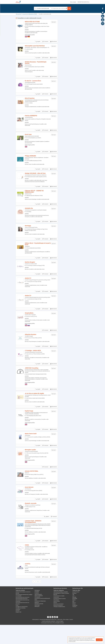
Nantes (74, 619)
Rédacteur (37, 622)
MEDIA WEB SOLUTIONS (36, 22)
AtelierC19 (32, 284)
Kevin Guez (32, 138)
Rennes (74, 623)
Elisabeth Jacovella (34, 520)
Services (55, 622)
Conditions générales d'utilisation (49, 640)
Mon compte (73, 2)
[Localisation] (59, 8)
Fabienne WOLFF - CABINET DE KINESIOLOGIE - (38, 195)
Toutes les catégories (59, 610)
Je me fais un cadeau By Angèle (38, 404)
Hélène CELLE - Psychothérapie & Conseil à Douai (38, 249)
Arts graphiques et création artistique (61, 612)
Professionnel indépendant (40, 620)
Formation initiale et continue (60, 618)
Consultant (18, 628)
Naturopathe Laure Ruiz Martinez (38, 46)
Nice (73, 620)
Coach (17, 624)
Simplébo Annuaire (60, 642)
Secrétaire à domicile (39, 623)
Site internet (54, 42)
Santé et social (57, 620)
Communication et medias (59, 615)
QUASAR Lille (32, 214)
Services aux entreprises (58, 623)
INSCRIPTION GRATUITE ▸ (83, 2)
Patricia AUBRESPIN (35, 120)
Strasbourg (75, 624)
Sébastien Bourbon (34, 343)
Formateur (37, 611)
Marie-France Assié (34, 444)
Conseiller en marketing (20, 627)
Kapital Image (33, 421)
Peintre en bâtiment (39, 615)
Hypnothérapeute (38, 614)
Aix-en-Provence (76, 611)
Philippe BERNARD (34, 160)
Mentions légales (60, 640)
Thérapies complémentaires (59, 626)
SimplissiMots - (33, 322)
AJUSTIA (31, 582)
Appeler (38, 42)
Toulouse (74, 626)
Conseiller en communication (22, 626)
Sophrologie (37, 624)
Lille (73, 614)
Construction (56, 616)
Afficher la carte (75, 36)
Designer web (18, 631)
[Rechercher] (69, 8)
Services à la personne (58, 624)
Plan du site (60, 639)
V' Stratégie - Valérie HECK (36, 361)
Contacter (45, 42)
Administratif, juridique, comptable (61, 611)
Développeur (37, 609)
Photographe (37, 616)
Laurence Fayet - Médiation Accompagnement (37, 538)
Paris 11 (74, 622)
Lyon (73, 615)
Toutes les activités (20, 610)
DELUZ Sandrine (33, 101)
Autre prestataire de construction (23, 616)
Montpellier (75, 618)
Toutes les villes (76, 610)
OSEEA (31, 561)
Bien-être (55, 614)
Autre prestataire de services (22, 618)
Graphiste (37, 612)
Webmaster (37, 626)
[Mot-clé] (42, 8)
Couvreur (18, 630)
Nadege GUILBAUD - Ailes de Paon (39, 177)
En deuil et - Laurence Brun (36, 83)
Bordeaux (74, 612)
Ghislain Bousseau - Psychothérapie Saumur (39, 65)
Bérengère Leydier (34, 463)
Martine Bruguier (34, 267)
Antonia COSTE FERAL (35, 485)
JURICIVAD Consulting (35, 378)
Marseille (74, 616)
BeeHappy (32, 231)
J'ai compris (99, 640)
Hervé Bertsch (33, 502)
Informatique (56, 619)
